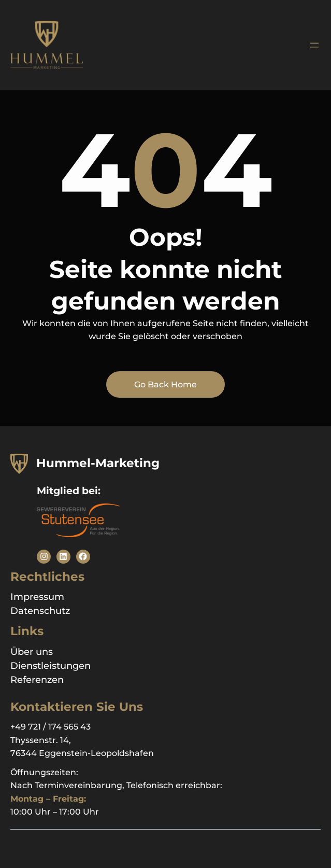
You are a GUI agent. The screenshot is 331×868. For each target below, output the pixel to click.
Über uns (32, 652)
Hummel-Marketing (98, 463)
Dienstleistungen (51, 666)
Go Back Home (165, 384)
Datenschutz (40, 611)
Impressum (37, 597)
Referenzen (37, 680)
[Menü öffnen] (314, 45)
